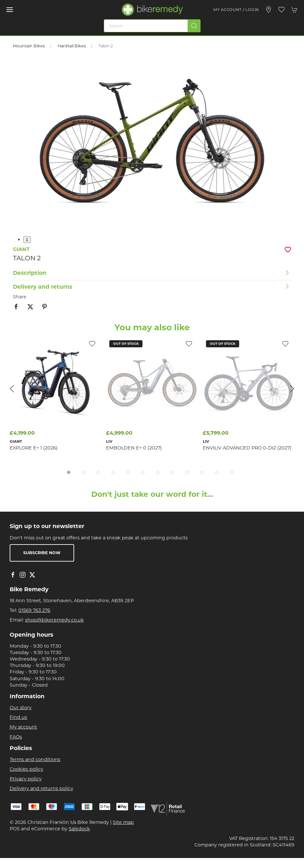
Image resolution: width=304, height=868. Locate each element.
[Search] (152, 26)
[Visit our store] (269, 10)
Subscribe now (42, 553)
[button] (10, 10)
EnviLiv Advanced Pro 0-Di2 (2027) (247, 448)
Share (20, 297)
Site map (123, 822)
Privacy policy (26, 779)
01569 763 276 (34, 610)
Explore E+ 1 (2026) (34, 448)
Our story (21, 708)
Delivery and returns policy (41, 788)
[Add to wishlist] (189, 343)
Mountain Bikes (29, 46)
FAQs (16, 737)
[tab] (69, 472)
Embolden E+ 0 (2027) (134, 448)
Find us (18, 717)
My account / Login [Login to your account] (236, 10)
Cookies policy (26, 769)
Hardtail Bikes (72, 46)
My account (23, 727)
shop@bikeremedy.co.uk (54, 620)
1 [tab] (27, 240)
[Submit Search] (194, 26)
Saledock (79, 829)
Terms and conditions (35, 759)
